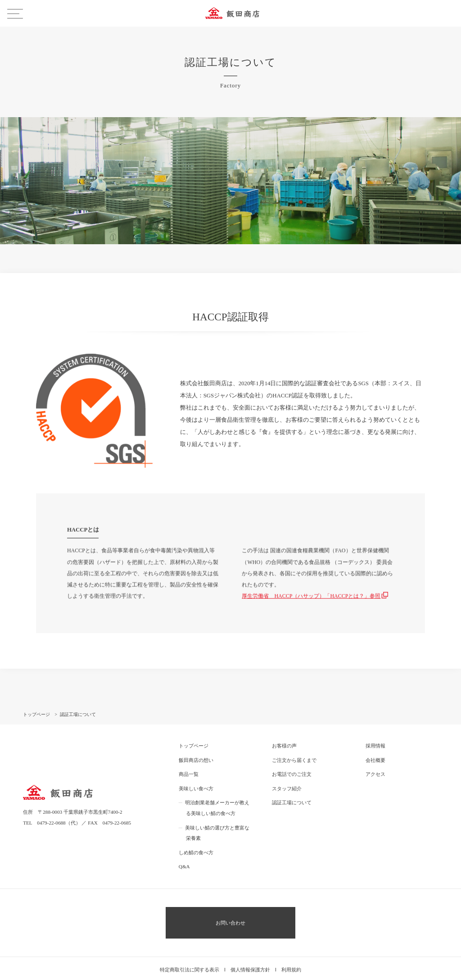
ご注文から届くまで (294, 734)
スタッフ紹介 (287, 762)
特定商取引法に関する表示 (190, 944)
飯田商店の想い (196, 734)
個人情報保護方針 (250, 944)
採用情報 (375, 720)
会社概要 (375, 734)
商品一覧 (189, 748)
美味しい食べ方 (196, 762)
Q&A (184, 840)
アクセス (375, 748)
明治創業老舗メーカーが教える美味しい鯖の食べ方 (217, 782)
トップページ (194, 720)
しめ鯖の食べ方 (196, 826)
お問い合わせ (230, 897)
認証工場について (292, 777)
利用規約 (291, 944)
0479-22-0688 (51, 797)
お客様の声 (284, 720)
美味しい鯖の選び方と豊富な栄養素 (217, 807)
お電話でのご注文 (292, 748)
